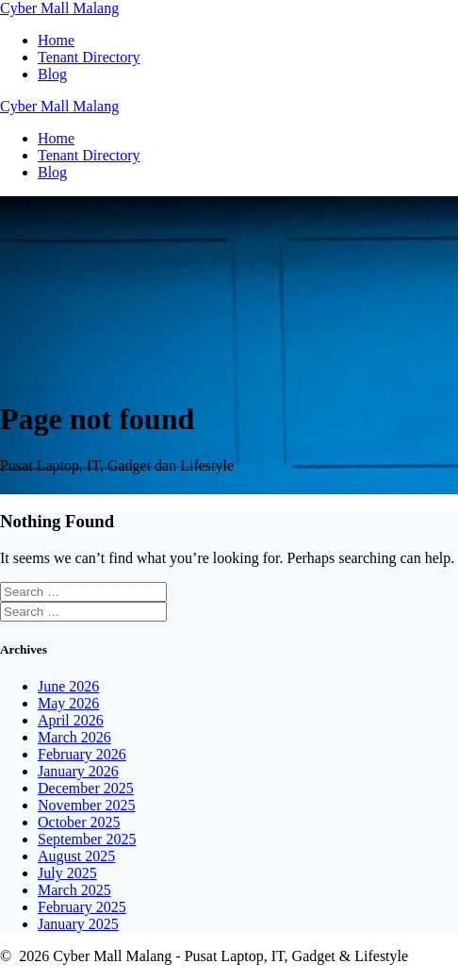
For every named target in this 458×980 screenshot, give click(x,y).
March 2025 (74, 890)
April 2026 (71, 720)
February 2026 (82, 754)
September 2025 (87, 839)
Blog (52, 74)
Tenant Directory (89, 57)
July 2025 (67, 873)
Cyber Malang (59, 8)
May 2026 (68, 703)
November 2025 (87, 805)
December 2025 (86, 788)
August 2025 (76, 856)
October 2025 (79, 822)
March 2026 (74, 737)
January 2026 (78, 771)
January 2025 (78, 924)
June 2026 (68, 686)
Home (56, 40)
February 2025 (82, 907)
